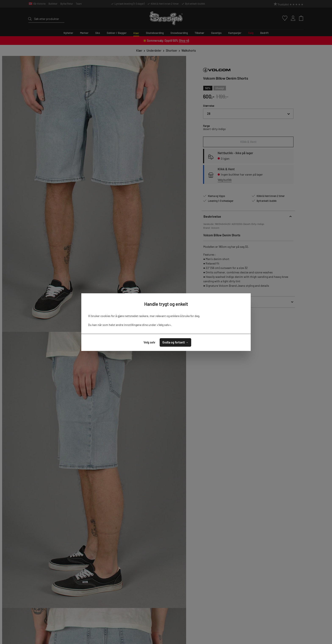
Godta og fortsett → (175, 342)
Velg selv (149, 342)
